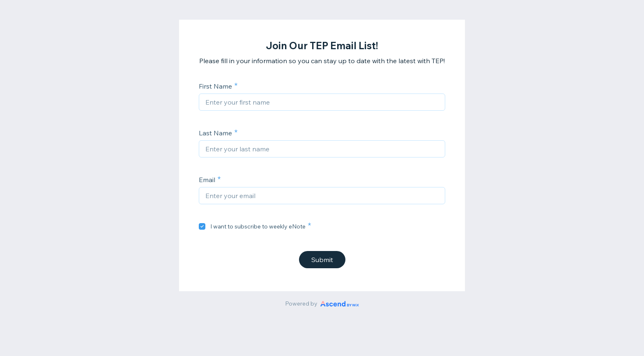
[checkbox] (202, 226)
